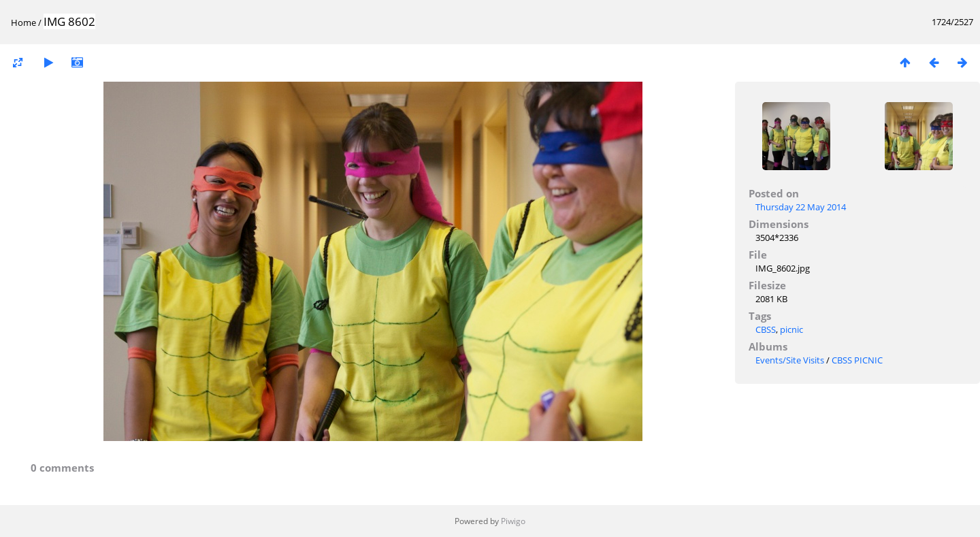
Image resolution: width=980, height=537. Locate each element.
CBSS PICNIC (857, 360)
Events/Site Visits (790, 360)
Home (23, 22)
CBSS (766, 329)
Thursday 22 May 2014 (801, 207)
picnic (791, 329)
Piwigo (513, 521)
